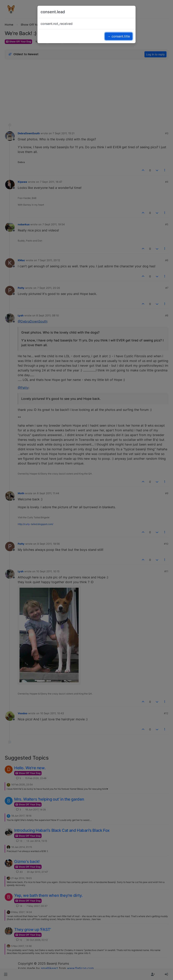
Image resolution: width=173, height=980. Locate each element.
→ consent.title (119, 36)
